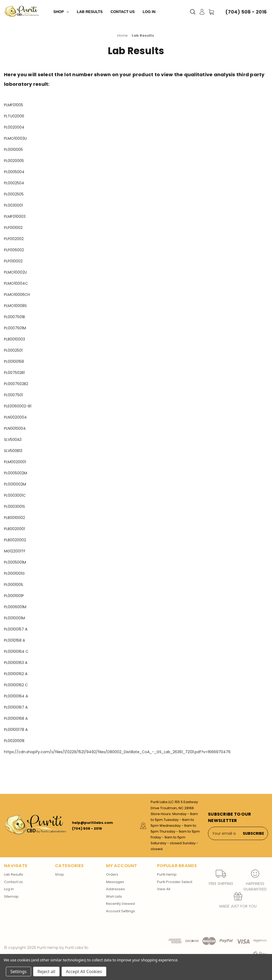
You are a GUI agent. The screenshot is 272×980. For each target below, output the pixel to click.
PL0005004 (14, 172)
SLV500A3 (13, 440)
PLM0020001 (15, 462)
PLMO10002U (15, 272)
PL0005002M (16, 473)
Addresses (115, 889)
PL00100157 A (16, 629)
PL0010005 (13, 150)
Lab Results (90, 12)
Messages (115, 882)
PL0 (7, 317)
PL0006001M (15, 607)
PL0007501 (13, 395)
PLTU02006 (14, 116)
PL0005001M (15, 562)
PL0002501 (13, 350)
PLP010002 (13, 261)
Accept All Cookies (84, 972)
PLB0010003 (14, 339)
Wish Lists (114, 896)
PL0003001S (14, 506)
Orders (112, 874)
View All (164, 889)
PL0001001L (14, 585)
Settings (18, 972)
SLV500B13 (13, 451)
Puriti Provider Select (175, 882)
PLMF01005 (14, 105)
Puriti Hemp (167, 874)
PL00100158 (14, 361)
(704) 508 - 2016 (246, 12)
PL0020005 (14, 161)
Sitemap (11, 896)
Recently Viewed (120, 904)
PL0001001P (14, 596)
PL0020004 (14, 127)
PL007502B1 (14, 373)
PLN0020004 (15, 417)
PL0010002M (15, 484)
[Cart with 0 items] (211, 12)
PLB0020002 (15, 540)
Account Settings (120, 911)
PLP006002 (14, 250)
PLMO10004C (16, 283)
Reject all (46, 972)
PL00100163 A (16, 663)
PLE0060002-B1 (18, 406)
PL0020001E (14, 741)
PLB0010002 (14, 518)
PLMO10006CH (17, 295)
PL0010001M (14, 618)
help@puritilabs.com (92, 823)
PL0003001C (15, 495)
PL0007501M (15, 328)
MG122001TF (15, 551)
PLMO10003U (15, 138)
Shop (61, 12)
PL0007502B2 (16, 384)
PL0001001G (14, 573)
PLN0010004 (15, 428)
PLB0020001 (14, 529)
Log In (149, 12)
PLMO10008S (15, 306)
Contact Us (123, 12)
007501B (18, 317)
